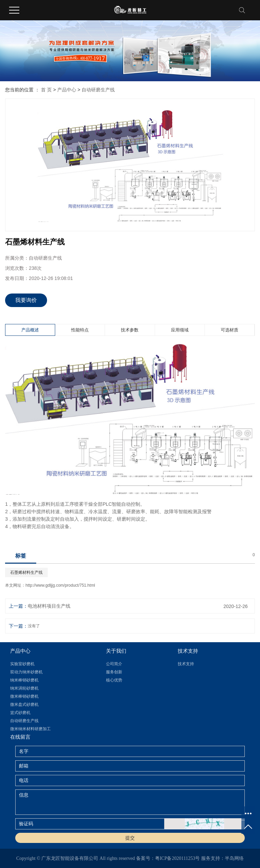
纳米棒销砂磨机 (24, 680)
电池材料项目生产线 (49, 606)
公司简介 (114, 664)
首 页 (46, 90)
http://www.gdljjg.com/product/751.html (60, 585)
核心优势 (114, 680)
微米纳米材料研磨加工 (30, 729)
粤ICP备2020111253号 (178, 858)
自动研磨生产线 (98, 90)
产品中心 (67, 90)
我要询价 (26, 300)
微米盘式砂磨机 (24, 704)
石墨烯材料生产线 (26, 572)
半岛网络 (234, 858)
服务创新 (114, 672)
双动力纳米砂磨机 (26, 672)
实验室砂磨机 (22, 664)
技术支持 (186, 664)
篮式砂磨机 (20, 713)
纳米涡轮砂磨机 (24, 688)
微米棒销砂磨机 (24, 696)
